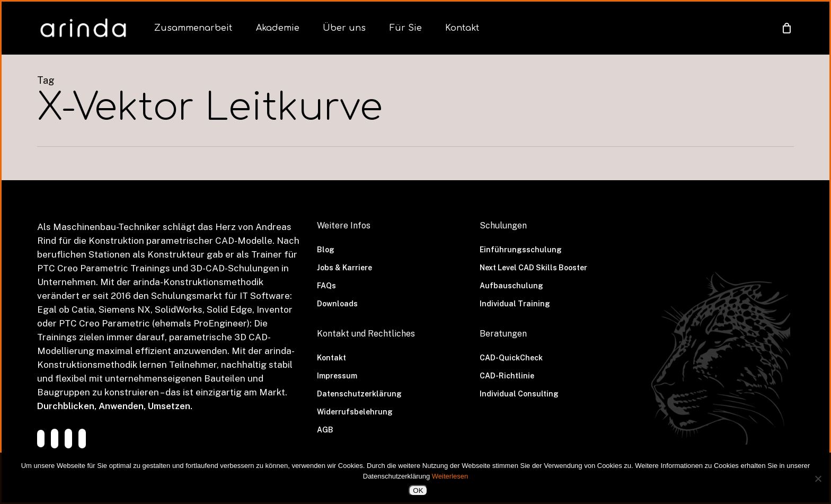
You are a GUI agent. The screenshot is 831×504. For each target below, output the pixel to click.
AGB (325, 430)
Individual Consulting (519, 394)
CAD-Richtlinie (507, 376)
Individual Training (515, 304)
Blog (326, 250)
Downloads (337, 304)
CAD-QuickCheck (511, 358)
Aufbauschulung (511, 286)
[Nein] (818, 479)
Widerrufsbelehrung (355, 412)
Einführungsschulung (521, 250)
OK (418, 490)
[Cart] (786, 28)
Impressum (337, 376)
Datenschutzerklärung (359, 394)
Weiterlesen (450, 476)
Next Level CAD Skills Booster (533, 268)
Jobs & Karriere (344, 268)
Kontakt (331, 358)
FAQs (326, 286)
